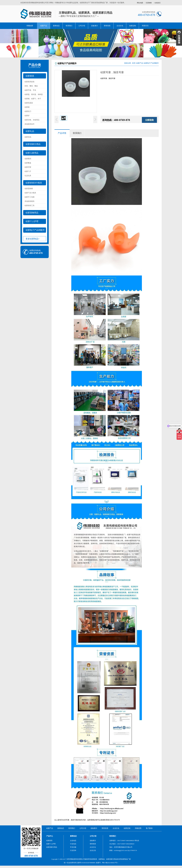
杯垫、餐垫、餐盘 (31, 86)
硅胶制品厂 (125, 859)
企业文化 (120, 26)
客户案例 (149, 828)
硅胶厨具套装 (30, 82)
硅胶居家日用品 (33, 144)
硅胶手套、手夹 (30, 90)
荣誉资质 (107, 26)
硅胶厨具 (30, 76)
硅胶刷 (27, 107)
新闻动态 (56, 26)
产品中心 (50, 836)
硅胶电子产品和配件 (35, 230)
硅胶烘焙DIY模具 (34, 183)
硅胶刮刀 (28, 111)
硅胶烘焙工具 (30, 206)
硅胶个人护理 (32, 221)
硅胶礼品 (30, 131)
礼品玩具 (28, 176)
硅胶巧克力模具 (30, 193)
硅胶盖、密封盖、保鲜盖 (34, 94)
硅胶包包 (28, 137)
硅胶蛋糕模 (29, 189)
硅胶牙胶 (28, 167)
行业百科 (73, 850)
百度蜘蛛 (149, 3)
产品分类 (35, 66)
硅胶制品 (102, 859)
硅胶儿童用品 (32, 153)
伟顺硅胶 (30, 26)
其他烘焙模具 (30, 201)
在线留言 (158, 3)
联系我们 (69, 26)
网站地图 (140, 3)
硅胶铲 (27, 116)
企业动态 (73, 841)
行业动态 (73, 844)
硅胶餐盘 (28, 163)
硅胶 (64, 820)
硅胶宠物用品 (32, 213)
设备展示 (94, 26)
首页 (134, 63)
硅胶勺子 (28, 171)
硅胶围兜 (28, 159)
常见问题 (73, 847)
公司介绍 (82, 26)
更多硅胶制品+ (33, 239)
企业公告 (93, 850)
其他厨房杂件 (30, 124)
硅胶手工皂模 (30, 197)
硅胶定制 (133, 26)
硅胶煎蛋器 (29, 103)
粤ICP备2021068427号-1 (110, 863)
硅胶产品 (44, 26)
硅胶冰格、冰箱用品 (32, 120)
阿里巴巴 (145, 26)
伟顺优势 (138, 828)
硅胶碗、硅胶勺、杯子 (33, 99)
